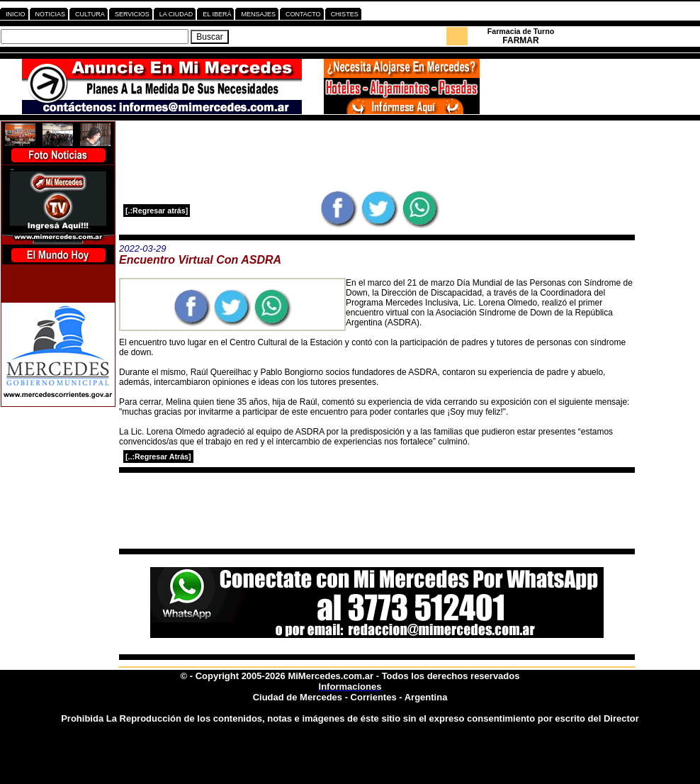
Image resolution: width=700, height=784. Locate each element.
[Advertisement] (377, 155)
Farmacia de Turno (521, 31)
